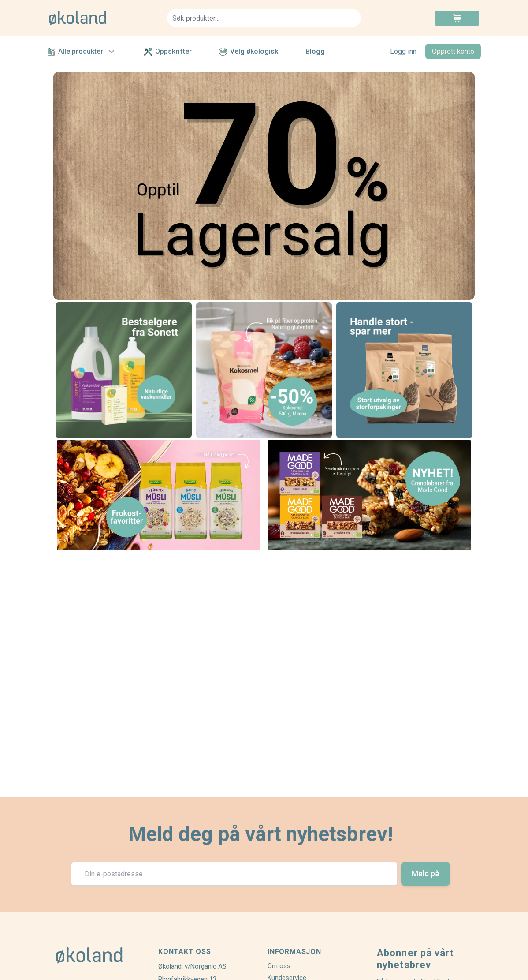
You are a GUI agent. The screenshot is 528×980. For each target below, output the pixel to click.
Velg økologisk (249, 51)
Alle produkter (82, 52)
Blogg (315, 51)
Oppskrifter (168, 51)
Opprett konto (453, 51)
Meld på (426, 873)
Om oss (279, 966)
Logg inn (403, 51)
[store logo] (103, 18)
